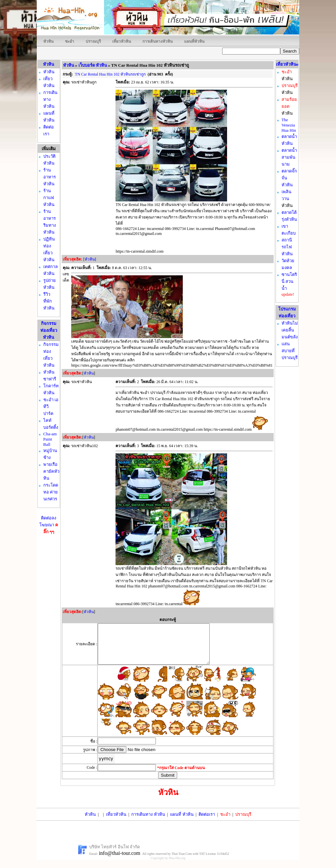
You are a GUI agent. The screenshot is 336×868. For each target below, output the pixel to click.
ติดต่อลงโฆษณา (49, 525)
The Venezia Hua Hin (289, 125)
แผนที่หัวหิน (194, 41)
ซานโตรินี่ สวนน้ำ (289, 281)
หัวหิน (48, 41)
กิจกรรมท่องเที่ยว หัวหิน (49, 330)
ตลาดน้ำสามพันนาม (289, 157)
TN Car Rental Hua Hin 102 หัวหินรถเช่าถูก (110, 74)
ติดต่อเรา (207, 822)
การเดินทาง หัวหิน (148, 822)
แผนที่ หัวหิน (182, 822)
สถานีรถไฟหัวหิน (287, 247)
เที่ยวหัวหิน (122, 41)
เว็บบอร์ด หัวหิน (93, 65)
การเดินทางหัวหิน (157, 41)
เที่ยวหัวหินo (287, 64)
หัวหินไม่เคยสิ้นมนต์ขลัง (290, 330)
